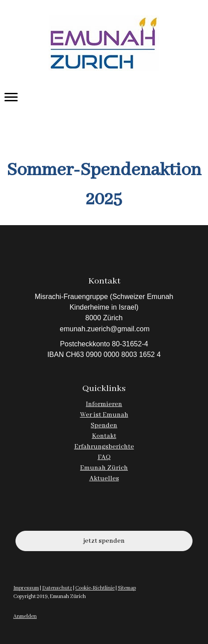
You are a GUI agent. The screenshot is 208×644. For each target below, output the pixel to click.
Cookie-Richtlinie (95, 588)
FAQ (104, 457)
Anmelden (25, 616)
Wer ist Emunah (104, 415)
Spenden (104, 425)
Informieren (104, 404)
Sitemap (127, 588)
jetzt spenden (104, 541)
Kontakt (104, 436)
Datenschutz (57, 588)
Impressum (26, 588)
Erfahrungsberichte (104, 447)
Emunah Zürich (104, 468)
